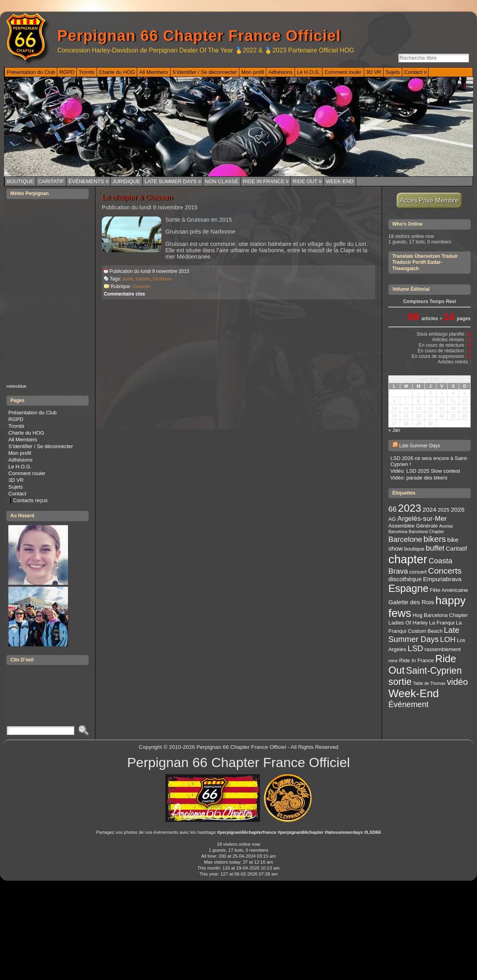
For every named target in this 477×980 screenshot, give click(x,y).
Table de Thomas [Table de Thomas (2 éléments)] (429, 683)
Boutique (20, 181)
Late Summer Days (171, 181)
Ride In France (264, 181)
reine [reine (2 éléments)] (393, 661)
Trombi (16, 426)
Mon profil (20, 453)
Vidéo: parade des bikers (419, 478)
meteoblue (16, 386)
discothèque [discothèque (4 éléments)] (405, 579)
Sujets (16, 487)
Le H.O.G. (20, 467)
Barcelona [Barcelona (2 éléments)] (398, 532)
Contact (17, 494)
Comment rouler (27, 473)
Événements (86, 181)
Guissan (142, 286)
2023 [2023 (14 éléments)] (409, 508)
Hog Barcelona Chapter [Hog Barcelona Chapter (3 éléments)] (440, 615)
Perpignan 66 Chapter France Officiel (199, 36)
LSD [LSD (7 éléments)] (416, 648)
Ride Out (305, 181)
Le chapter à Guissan (137, 197)
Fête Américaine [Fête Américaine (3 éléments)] (449, 590)
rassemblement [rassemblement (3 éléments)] (443, 649)
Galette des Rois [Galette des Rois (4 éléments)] (411, 602)
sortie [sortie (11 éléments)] (400, 681)
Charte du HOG (26, 433)
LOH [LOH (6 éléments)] (448, 639)
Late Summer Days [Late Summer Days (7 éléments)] (424, 635)
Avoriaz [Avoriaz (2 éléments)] (446, 526)
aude (128, 279)
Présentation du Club (32, 413)
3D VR (16, 480)
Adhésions (20, 460)
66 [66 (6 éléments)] (393, 509)
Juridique (126, 181)
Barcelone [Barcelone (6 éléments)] (405, 539)
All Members (23, 440)
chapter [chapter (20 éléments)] (408, 559)
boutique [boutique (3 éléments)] (414, 549)
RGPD (16, 419)
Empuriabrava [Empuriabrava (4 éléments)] (442, 579)
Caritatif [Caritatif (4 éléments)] (456, 548)
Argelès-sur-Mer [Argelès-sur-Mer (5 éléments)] (422, 518)
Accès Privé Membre (429, 200)
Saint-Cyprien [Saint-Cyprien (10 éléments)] (434, 671)
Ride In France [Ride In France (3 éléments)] (416, 660)
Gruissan (162, 279)
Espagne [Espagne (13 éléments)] (408, 588)
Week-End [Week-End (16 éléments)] (414, 693)
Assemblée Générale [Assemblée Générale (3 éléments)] (413, 526)
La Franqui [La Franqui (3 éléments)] (442, 623)
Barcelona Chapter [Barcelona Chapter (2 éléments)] (426, 532)
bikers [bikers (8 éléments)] (434, 539)
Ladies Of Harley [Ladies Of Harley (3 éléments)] (408, 623)
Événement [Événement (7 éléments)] (408, 704)
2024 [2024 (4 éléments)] (429, 509)
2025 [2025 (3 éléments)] (444, 510)
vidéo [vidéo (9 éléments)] (457, 682)
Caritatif (51, 181)
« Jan (394, 430)
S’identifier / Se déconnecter (41, 446)
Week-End (339, 181)
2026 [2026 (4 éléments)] (458, 509)
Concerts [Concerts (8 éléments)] (445, 571)
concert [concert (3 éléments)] (418, 572)
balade (143, 279)
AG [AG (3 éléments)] (392, 519)
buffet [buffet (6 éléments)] (435, 548)
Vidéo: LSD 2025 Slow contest (425, 471)
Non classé (222, 181)
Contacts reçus (30, 500)
